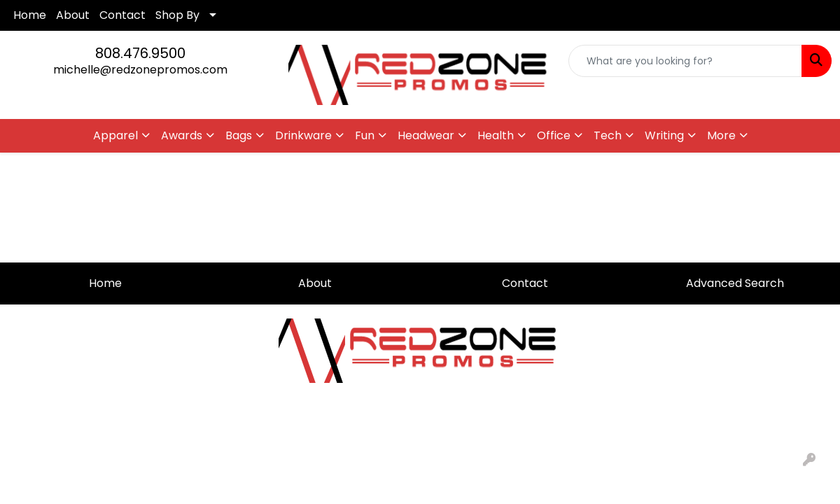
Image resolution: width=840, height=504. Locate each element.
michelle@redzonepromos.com (140, 70)
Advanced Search (735, 283)
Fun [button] (365, 135)
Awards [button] (182, 135)
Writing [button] (664, 135)
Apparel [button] (115, 135)
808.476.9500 (140, 53)
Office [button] (554, 135)
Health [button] (496, 135)
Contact (122, 15)
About (73, 15)
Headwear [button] (426, 135)
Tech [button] (608, 135)
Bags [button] (239, 135)
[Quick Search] (685, 61)
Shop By (177, 15)
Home (30, 15)
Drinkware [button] (303, 135)
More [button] (721, 135)
